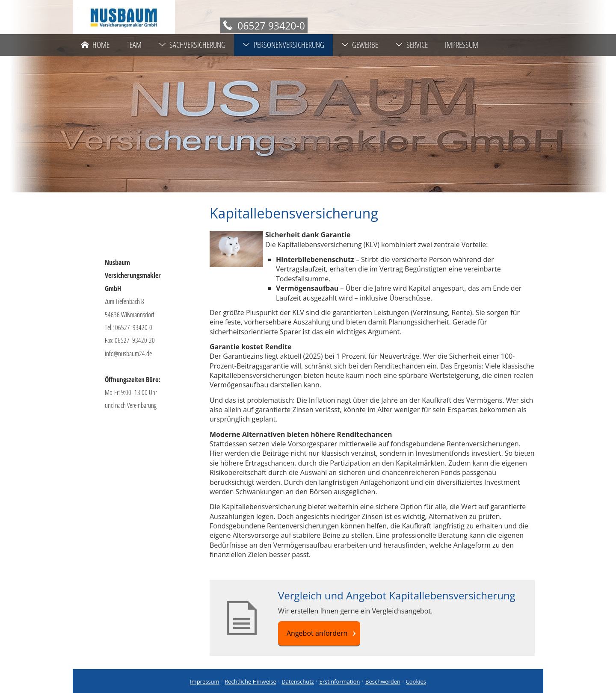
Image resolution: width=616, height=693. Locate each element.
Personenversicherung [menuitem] (283, 45)
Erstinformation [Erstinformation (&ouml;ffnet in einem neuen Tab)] (339, 681)
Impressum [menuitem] (462, 45)
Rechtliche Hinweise (250, 681)
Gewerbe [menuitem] (360, 45)
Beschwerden (383, 681)
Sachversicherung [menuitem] (192, 45)
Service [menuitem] (412, 45)
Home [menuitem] (95, 45)
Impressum (205, 681)
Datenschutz (298, 681)
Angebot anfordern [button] (317, 633)
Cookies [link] (416, 681)
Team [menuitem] (134, 45)
